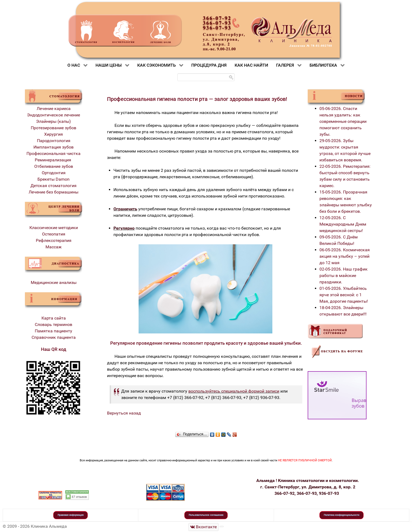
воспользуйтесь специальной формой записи (234, 391)
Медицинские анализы (54, 282)
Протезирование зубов (54, 128)
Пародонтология (54, 141)
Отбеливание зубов (54, 166)
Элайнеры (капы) (54, 121)
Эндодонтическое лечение (54, 115)
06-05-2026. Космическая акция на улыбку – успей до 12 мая (345, 256)
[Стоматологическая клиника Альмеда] (204, 527)
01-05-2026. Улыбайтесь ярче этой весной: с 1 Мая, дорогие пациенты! (344, 295)
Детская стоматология (54, 186)
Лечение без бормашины (54, 192)
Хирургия (54, 134)
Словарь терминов (54, 324)
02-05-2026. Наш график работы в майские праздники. (344, 275)
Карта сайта (54, 318)
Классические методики (54, 228)
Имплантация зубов (54, 147)
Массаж (54, 247)
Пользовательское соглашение (206, 515)
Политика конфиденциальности (342, 515)
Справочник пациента (54, 337)
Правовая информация (70, 515)
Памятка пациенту (54, 331)
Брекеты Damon (54, 179)
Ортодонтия (54, 173)
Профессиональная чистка (54, 153)
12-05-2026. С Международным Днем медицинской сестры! (343, 224)
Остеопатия (54, 234)
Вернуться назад (124, 413)
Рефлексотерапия (54, 240)
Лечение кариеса (54, 109)
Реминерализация (54, 160)
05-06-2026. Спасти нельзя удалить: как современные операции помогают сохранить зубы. (343, 121)
